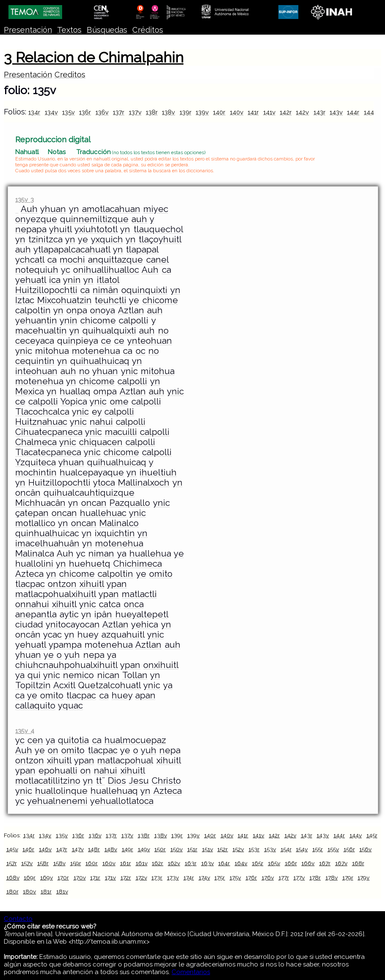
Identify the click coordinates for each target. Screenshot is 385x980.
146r (28, 849)
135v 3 (24, 200)
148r (94, 849)
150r (160, 849)
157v (27, 863)
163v (208, 863)
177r (284, 877)
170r (63, 877)
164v (241, 863)
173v (173, 877)
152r (223, 849)
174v (204, 877)
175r (220, 877)
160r (91, 863)
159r (76, 863)
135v (68, 112)
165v (274, 863)
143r (319, 112)
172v (141, 877)
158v (59, 863)
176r (251, 877)
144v (371, 112)
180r (12, 891)
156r (349, 849)
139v (202, 112)
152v (238, 849)
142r (286, 112)
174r (189, 877)
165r (258, 863)
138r (152, 112)
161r (126, 863)
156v (365, 849)
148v (111, 849)
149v (144, 849)
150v (176, 849)
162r (157, 863)
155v (333, 849)
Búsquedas (107, 30)
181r (46, 891)
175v (235, 877)
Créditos (148, 30)
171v (110, 877)
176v (268, 877)
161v (142, 863)
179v (363, 877)
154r (286, 849)
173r (157, 877)
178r (315, 877)
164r (224, 863)
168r (358, 863)
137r (119, 112)
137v (135, 112)
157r (12, 863)
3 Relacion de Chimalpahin (94, 57)
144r (353, 112)
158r (43, 863)
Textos (69, 30)
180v (29, 891)
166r (291, 863)
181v (62, 891)
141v (269, 112)
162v (174, 863)
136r (85, 112)
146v (45, 849)
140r (219, 112)
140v (237, 112)
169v (46, 877)
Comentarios (191, 972)
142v (302, 112)
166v (308, 863)
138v (168, 112)
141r (253, 112)
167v (341, 863)
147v (78, 849)
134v (51, 112)
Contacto (18, 919)
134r (34, 112)
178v (332, 877)
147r (62, 849)
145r (372, 835)
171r (95, 877)
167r (325, 863)
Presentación (28, 30)
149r (127, 849)
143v (336, 112)
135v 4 (25, 731)
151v (208, 849)
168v (13, 877)
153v (270, 849)
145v (12, 849)
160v (109, 863)
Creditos (70, 75)
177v (299, 877)
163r (191, 863)
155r (318, 849)
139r (186, 112)
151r (192, 849)
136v (102, 112)
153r (254, 849)
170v (80, 877)
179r (348, 877)
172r (126, 877)
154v (302, 849)
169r (30, 877)
